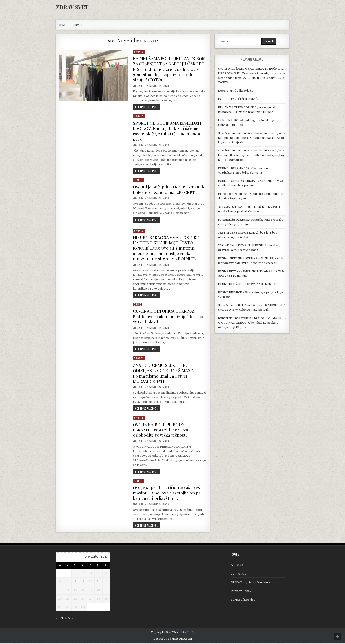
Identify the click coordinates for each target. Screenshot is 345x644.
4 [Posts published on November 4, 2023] (98, 574)
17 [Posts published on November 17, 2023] (91, 591)
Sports (139, 52)
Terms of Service (243, 601)
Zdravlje (138, 86)
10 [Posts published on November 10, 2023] (91, 582)
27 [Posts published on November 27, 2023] (60, 608)
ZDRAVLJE (78, 25)
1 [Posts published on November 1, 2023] (75, 574)
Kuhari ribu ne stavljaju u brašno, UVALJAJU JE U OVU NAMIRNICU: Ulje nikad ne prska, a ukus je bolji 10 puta (252, 323)
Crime (138, 306)
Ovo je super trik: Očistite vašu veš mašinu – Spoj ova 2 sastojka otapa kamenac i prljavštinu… (168, 494)
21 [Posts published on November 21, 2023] (68, 599)
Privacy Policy (241, 592)
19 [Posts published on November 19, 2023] (106, 591)
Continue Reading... (148, 106)
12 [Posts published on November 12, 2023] (106, 582)
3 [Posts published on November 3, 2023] (91, 574)
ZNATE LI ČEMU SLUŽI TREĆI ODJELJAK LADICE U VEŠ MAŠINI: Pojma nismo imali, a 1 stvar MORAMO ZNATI (166, 375)
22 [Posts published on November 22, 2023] (75, 599)
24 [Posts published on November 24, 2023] (91, 599)
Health (138, 179)
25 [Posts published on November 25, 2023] (98, 599)
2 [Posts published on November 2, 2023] (83, 574)
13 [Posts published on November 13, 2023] (60, 591)
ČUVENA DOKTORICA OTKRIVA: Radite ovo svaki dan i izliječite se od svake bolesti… (167, 318)
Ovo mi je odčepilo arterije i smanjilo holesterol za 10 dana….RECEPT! (161, 191)
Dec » (69, 619)
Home (62, 25)
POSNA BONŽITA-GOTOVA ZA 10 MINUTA (248, 284)
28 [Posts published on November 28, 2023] (68, 608)
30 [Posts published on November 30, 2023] (83, 608)
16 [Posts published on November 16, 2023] (83, 591)
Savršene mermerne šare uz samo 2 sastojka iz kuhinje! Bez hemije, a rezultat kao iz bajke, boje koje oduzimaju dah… (252, 138)
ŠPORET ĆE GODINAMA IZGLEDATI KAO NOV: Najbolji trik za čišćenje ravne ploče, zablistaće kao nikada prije (168, 130)
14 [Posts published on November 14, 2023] (68, 591)
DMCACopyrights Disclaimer (251, 583)
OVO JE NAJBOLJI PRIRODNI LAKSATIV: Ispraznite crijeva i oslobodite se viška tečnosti (163, 431)
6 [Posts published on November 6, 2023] (60, 582)
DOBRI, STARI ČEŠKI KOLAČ (238, 99)
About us (237, 566)
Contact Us (239, 574)
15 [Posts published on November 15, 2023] (75, 591)
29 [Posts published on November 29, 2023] (75, 608)
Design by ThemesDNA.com (173, 640)
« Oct (60, 619)
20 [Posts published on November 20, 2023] (60, 599)
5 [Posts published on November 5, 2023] (106, 574)
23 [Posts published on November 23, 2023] (83, 599)
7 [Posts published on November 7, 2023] (68, 582)
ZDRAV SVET (72, 7)
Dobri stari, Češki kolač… (235, 91)
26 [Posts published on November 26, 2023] (106, 599)
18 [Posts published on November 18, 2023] (98, 591)
